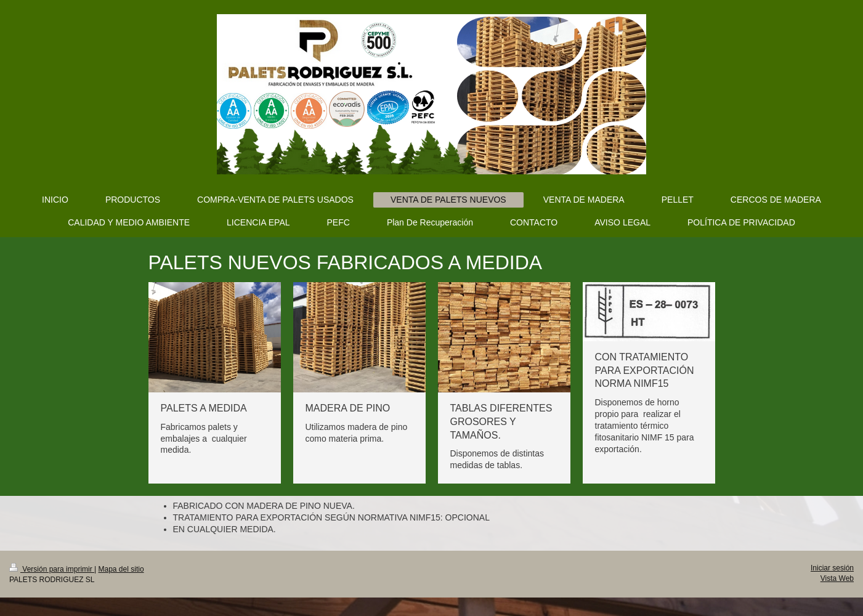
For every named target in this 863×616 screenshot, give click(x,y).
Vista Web (837, 578)
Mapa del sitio (121, 569)
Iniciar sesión (832, 568)
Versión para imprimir (52, 569)
